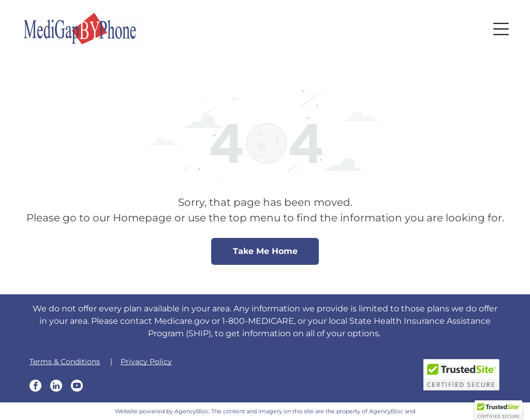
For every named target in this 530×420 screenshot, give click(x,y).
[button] (501, 29)
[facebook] (35, 387)
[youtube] (77, 387)
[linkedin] (56, 387)
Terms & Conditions (65, 362)
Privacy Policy (146, 362)
